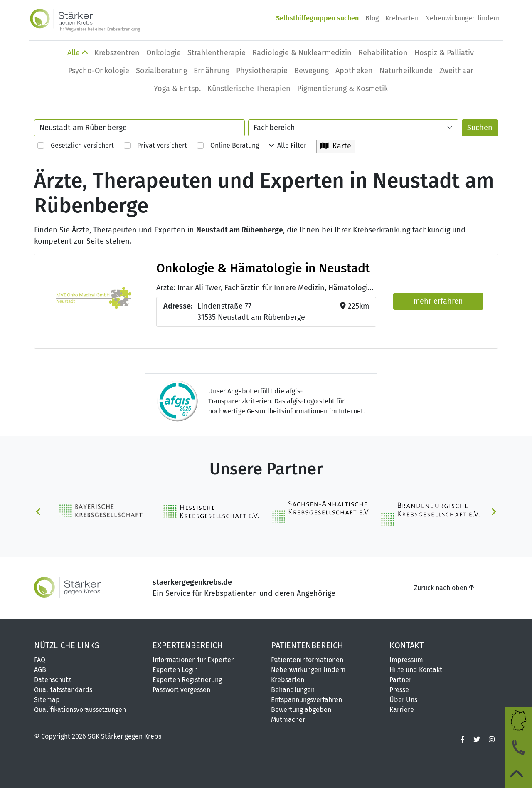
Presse (399, 690)
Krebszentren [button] (117, 53)
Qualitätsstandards (63, 690)
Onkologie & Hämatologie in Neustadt (263, 268)
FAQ (40, 660)
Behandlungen (293, 690)
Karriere (402, 710)
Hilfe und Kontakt (416, 670)
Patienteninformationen (307, 660)
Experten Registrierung (187, 680)
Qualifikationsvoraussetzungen (80, 710)
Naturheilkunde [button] (406, 71)
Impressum (406, 660)
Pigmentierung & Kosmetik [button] (342, 89)
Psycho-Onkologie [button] (99, 71)
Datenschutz (53, 680)
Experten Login (175, 670)
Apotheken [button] (354, 71)
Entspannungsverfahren (307, 700)
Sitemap (47, 700)
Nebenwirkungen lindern (462, 18)
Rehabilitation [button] (383, 53)
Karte (336, 146)
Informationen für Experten (194, 660)
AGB (40, 670)
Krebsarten (402, 18)
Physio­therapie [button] (262, 71)
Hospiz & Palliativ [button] (444, 53)
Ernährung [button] (212, 71)
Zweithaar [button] (456, 71)
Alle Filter (288, 145)
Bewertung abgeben (301, 710)
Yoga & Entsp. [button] (177, 89)
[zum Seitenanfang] (518, 774)
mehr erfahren (438, 301)
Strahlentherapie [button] (217, 53)
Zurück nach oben (444, 588)
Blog (372, 18)
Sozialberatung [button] (161, 71)
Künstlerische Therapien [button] (249, 89)
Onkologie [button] (164, 53)
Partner (400, 680)
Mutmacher (288, 720)
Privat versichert (155, 145)
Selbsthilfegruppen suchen (317, 18)
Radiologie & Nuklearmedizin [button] (302, 53)
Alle (78, 53)
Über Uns (403, 700)
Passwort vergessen (181, 690)
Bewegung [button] (312, 71)
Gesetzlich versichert (76, 145)
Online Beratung (228, 145)
